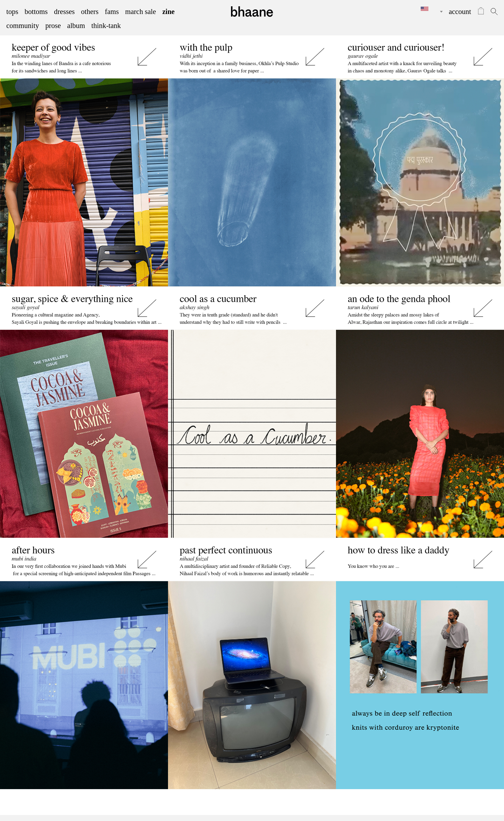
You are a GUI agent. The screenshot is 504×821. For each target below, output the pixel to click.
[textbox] (427, 9)
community (23, 26)
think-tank (106, 26)
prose (53, 26)
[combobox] (427, 12)
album (76, 26)
